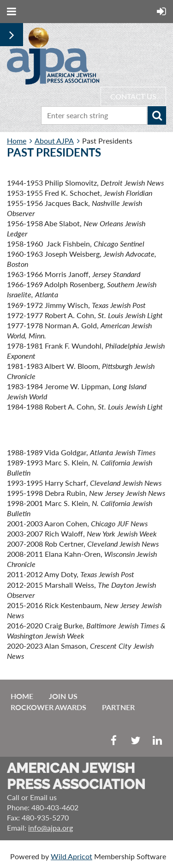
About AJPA (54, 141)
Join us (63, 696)
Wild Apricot (72, 856)
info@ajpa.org (51, 828)
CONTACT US (133, 96)
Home (17, 141)
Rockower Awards (48, 707)
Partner (118, 707)
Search (157, 115)
